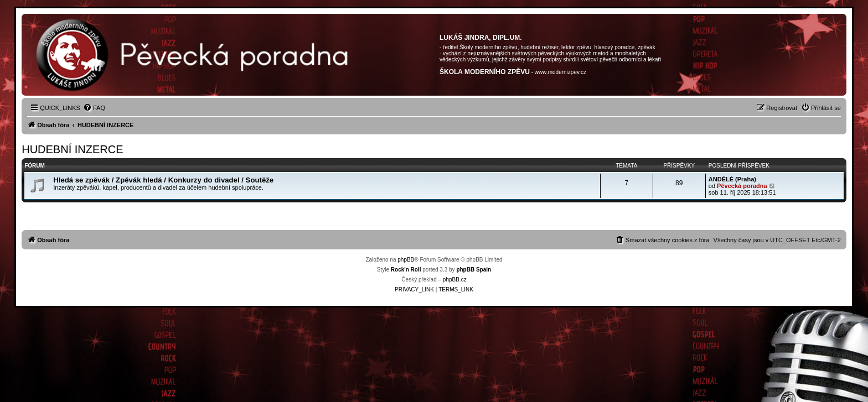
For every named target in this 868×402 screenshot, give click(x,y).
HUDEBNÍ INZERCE (72, 149)
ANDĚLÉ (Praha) (732, 179)
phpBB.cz (455, 280)
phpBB (406, 260)
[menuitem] (94, 108)
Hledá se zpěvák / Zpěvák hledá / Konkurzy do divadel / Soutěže (163, 180)
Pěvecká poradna (742, 186)
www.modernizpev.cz (560, 72)
